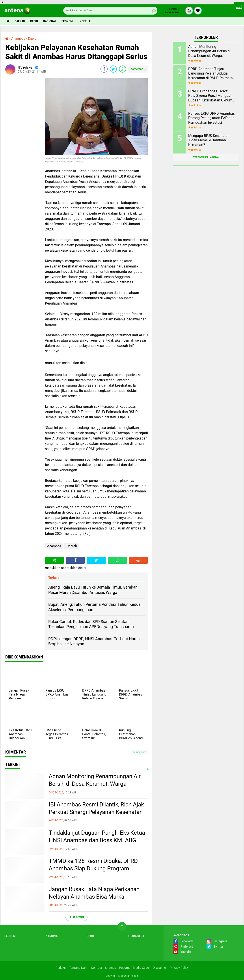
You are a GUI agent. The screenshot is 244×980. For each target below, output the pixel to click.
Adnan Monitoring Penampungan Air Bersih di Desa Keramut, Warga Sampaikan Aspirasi (95, 784)
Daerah (20, 21)
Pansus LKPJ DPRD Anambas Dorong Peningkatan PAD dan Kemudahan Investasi (211, 118)
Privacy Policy (179, 968)
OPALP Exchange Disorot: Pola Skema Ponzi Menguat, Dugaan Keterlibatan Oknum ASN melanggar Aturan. (210, 96)
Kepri (34, 21)
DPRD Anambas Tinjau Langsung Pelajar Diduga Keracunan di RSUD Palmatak (211, 74)
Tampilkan (139, 752)
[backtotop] (122, 926)
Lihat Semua (76, 917)
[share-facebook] (104, 69)
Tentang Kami (79, 968)
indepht (85, 21)
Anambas (54, 546)
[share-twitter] (113, 69)
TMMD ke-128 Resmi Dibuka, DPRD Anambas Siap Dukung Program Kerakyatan (93, 868)
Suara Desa (136, 936)
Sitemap (111, 968)
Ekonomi (68, 21)
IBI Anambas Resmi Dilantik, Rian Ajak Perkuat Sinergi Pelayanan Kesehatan (96, 808)
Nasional (50, 21)
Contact (97, 968)
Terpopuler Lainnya (206, 157)
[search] (110, 11)
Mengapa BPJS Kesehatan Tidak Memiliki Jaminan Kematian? (209, 140)
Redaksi (61, 968)
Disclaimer (160, 968)
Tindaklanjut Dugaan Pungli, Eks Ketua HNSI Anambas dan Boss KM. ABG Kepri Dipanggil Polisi (97, 840)
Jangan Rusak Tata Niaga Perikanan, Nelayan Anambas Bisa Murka (95, 893)
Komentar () (138, 69)
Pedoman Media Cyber (134, 968)
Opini (90, 936)
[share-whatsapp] (123, 69)
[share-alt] (54, 560)
